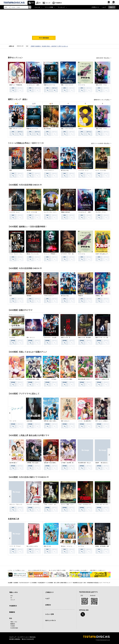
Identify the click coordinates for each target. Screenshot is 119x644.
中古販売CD (59, 3)
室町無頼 (29, 170)
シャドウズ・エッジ (83, 170)
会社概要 (10, 583)
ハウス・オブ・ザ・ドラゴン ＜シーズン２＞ (107, 504)
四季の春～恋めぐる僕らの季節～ (52, 421)
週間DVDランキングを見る (102, 100)
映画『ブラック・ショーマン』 (17, 129)
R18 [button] (111, 7)
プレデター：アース (100, 212)
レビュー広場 (49, 614)
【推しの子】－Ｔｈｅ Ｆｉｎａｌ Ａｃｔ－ (107, 85)
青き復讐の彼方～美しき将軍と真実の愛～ (89, 463)
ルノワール (81, 546)
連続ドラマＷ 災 (66, 337)
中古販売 (13, 626)
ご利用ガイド (95, 7)
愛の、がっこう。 (31, 337)
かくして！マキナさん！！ (16, 379)
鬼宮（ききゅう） (66, 421)
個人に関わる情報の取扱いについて (63, 583)
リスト (109, 4)
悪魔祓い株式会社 (66, 212)
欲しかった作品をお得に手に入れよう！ (38, 570)
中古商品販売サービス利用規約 (45, 583)
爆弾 (11, 170)
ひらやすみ (12, 337)
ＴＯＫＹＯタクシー (49, 170)
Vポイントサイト (51, 620)
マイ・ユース (13, 421)
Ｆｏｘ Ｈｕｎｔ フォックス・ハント (20, 254)
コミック (48, 3)
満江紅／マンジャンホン (33, 254)
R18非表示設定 (14, 628)
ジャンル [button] (37, 7)
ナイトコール (82, 85)
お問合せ (48, 605)
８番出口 (81, 129)
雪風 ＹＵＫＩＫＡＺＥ (67, 85)
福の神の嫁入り (13, 463)
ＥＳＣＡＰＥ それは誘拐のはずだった (54, 337)
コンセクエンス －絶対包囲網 (34, 85)
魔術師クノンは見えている (102, 379)
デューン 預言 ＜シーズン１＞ (69, 504)
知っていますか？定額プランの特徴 (57, 570)
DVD (33, 3)
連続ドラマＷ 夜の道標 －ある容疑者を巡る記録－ (92, 337)
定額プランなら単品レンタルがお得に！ (79, 570)
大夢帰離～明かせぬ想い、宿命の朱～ (36, 463)
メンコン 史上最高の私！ (85, 421)
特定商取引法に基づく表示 (79, 583)
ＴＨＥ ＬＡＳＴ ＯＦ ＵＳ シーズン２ (55, 504)
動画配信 (12, 612)
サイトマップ (107, 583)
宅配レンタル (14, 622)
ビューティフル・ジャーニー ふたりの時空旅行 (56, 212)
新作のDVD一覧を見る (103, 58)
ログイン (114, 4)
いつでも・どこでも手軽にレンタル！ (17, 570)
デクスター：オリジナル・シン (34, 504)
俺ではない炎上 (65, 170)
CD (40, 3)
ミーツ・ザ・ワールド (15, 546)
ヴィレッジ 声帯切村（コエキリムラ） (54, 254)
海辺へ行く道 (47, 546)
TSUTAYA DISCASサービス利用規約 (28, 583)
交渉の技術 (29, 421)
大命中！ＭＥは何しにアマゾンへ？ (104, 254)
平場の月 (81, 296)
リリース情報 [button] (49, 7)
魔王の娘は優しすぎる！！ (85, 379)
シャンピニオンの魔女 (67, 379)
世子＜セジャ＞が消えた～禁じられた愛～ (106, 421)
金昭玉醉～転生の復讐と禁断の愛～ (53, 463)
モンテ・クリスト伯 (100, 170)
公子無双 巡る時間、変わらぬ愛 (69, 463)
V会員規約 (16, 583)
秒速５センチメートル (49, 85)
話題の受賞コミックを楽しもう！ (98, 570)
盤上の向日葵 (47, 129)
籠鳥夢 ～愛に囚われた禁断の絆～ (104, 463)
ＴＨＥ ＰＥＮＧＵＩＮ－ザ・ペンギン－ (89, 504)
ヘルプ (104, 7)
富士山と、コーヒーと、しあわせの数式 (71, 546)
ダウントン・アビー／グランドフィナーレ (20, 504)
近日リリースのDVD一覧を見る (101, 143)
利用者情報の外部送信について (95, 583)
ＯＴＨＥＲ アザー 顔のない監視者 (71, 254)
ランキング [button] (61, 7)
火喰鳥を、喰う (99, 296)
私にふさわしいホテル (32, 546)
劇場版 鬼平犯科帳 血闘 (102, 546)
